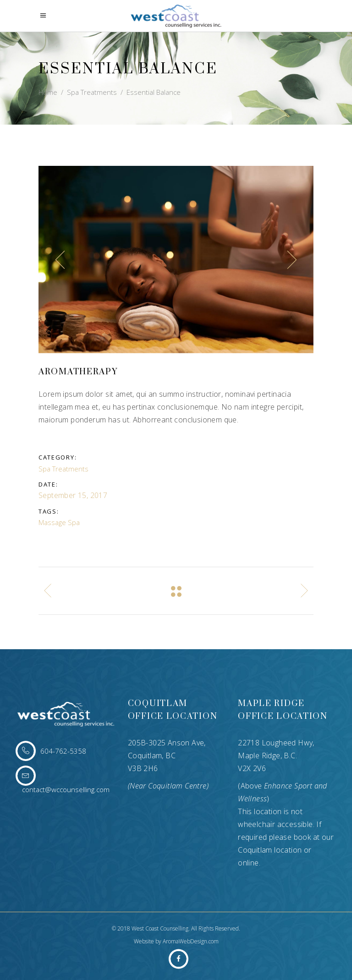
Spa (74, 522)
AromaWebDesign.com (191, 941)
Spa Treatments (92, 92)
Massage (52, 522)
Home (48, 92)
